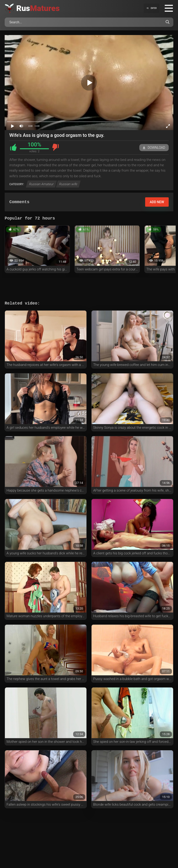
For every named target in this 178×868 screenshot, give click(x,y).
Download (154, 148)
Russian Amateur (41, 184)
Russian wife (68, 184)
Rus (38, 8)
